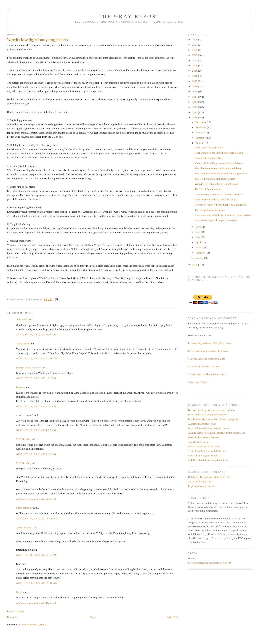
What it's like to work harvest (203, 437)
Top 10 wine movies (199, 442)
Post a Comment (16, 611)
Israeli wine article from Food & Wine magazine (213, 419)
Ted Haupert (22, 343)
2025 (195, 40)
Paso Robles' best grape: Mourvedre (207, 414)
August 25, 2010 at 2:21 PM (36, 603)
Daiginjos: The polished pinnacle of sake (209, 477)
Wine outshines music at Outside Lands (215, 200)
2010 (195, 118)
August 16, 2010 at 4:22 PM (36, 430)
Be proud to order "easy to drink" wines (209, 428)
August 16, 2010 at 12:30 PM (37, 358)
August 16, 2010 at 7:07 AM (36, 334)
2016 (195, 86)
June (198, 232)
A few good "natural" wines (209, 148)
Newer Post (13, 617)
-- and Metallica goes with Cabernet (207, 451)
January (200, 258)
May (198, 237)
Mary (19, 592)
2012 (195, 107)
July (198, 227)
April (198, 242)
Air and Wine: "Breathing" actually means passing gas (216, 433)
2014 (195, 97)
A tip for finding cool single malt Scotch (216, 220)
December (201, 122)
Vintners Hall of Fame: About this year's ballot (219, 163)
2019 (195, 71)
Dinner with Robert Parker (209, 158)
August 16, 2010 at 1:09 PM (36, 378)
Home (93, 617)
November (201, 127)
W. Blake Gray (24, 439)
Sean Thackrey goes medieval (204, 455)
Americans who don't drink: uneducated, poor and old (223, 215)
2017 (195, 81)
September (201, 138)
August (199, 143)
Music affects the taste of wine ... (205, 446)
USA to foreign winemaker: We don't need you (219, 194)
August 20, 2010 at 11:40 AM (37, 583)
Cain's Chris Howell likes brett (204, 366)
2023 (195, 50)
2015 (195, 92)
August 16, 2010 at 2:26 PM (36, 406)
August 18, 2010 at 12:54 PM (37, 555)
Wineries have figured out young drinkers (216, 184)
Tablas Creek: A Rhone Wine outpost (207, 374)
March (199, 248)
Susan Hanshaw (24, 508)
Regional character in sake (202, 486)
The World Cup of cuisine (208, 189)
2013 (195, 102)
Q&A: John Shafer (198, 382)
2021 (195, 60)
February (200, 253)
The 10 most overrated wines (210, 210)
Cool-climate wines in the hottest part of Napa (219, 153)
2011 (195, 112)
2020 (195, 66)
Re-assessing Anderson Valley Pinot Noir (210, 343)
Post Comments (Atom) (34, 624)
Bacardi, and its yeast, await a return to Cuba (211, 410)
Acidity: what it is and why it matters (207, 460)
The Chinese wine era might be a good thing (218, 168)
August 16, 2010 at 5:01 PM (36, 454)
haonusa (20, 387)
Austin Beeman (24, 527)
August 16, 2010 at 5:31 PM (36, 499)
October (200, 133)
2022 (195, 55)
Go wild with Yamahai (200, 481)
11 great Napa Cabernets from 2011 (207, 359)
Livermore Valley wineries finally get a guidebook (221, 205)
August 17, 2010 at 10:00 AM (37, 518)
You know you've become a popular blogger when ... (222, 174)
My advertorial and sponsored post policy (210, 563)
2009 (195, 265)
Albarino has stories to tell (202, 424)
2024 (195, 45)
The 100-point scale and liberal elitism (215, 179)
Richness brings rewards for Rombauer (208, 351)
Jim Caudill (22, 319)
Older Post (172, 617)
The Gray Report (130, 16)
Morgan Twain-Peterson (29, 367)
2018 (195, 76)
